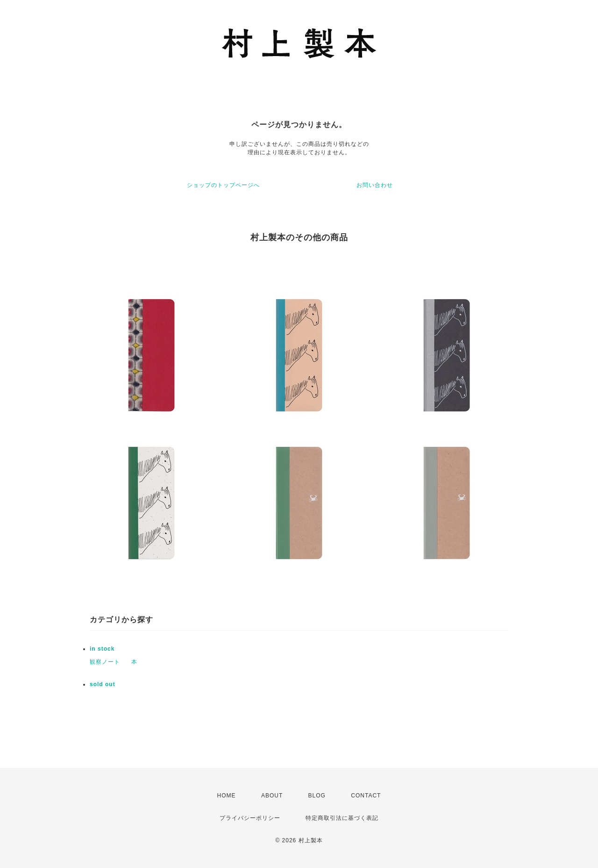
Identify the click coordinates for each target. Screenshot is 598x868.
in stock (102, 649)
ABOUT (272, 796)
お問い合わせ (375, 185)
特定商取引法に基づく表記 (342, 818)
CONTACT (366, 796)
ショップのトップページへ (223, 185)
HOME (227, 796)
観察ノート (105, 662)
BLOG (317, 796)
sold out (103, 684)
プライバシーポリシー (250, 818)
